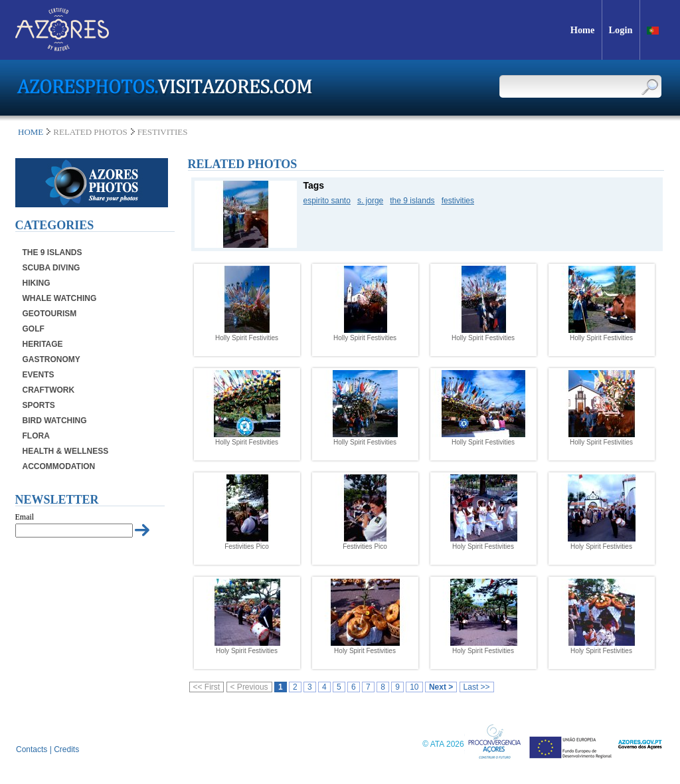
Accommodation (59, 466)
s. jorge (370, 201)
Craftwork (49, 390)
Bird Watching (55, 421)
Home (31, 132)
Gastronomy (51, 359)
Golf (34, 329)
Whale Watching (60, 298)
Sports (39, 405)
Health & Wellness (66, 451)
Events (39, 375)
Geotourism (50, 314)
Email (25, 517)
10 (414, 687)
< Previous (249, 687)
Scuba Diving (51, 268)
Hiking (37, 283)
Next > (441, 687)
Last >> (477, 687)
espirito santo (327, 201)
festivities (458, 201)
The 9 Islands (52, 252)
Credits (66, 749)
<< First (207, 687)
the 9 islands (412, 201)
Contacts (32, 749)
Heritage (43, 344)
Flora (36, 436)
